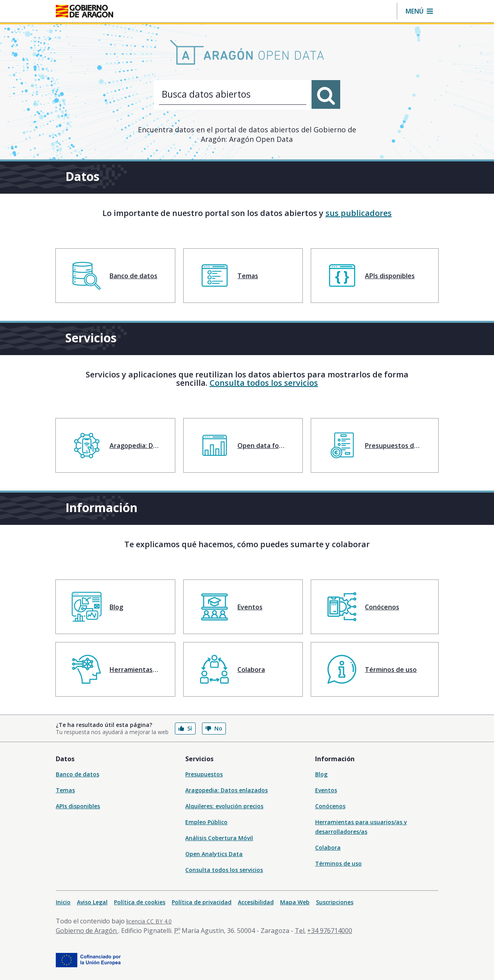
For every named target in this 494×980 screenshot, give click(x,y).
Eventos (326, 790)
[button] (419, 11)
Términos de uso (338, 863)
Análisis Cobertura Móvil (219, 838)
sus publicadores (359, 213)
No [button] (214, 728)
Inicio (63, 902)
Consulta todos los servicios (264, 383)
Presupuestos (204, 774)
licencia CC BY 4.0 (149, 921)
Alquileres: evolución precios (224, 806)
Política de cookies (140, 902)
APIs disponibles (78, 806)
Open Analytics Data (214, 854)
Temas (65, 790)
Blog (321, 774)
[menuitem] (115, 276)
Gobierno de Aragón (87, 931)
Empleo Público (206, 822)
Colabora (328, 847)
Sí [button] (185, 728)
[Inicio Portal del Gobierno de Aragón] (84, 11)
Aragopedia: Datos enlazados (226, 790)
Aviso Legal (92, 902)
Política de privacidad (202, 902)
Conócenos (330, 806)
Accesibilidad (256, 902)
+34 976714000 (330, 931)
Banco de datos (77, 774)
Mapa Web (295, 902)
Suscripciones (335, 902)
